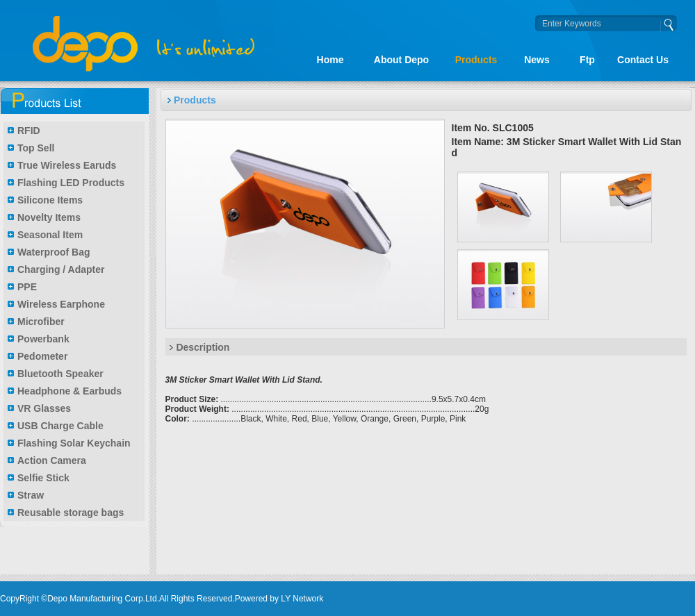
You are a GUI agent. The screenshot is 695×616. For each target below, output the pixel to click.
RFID (29, 131)
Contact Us (643, 60)
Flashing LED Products (71, 183)
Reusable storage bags (71, 513)
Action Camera (52, 460)
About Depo (401, 60)
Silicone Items (50, 200)
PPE (27, 287)
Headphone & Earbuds (69, 391)
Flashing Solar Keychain (74, 443)
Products (476, 60)
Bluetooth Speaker (60, 374)
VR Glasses (44, 408)
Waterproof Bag (54, 252)
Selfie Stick (43, 478)
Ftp (587, 60)
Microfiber (41, 322)
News (537, 60)
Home (330, 60)
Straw (31, 495)
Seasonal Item (50, 235)
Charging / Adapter (61, 269)
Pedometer (42, 356)
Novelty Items (49, 217)
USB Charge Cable (60, 426)
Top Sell (36, 148)
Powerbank (43, 339)
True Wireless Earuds (67, 165)
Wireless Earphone (61, 304)
